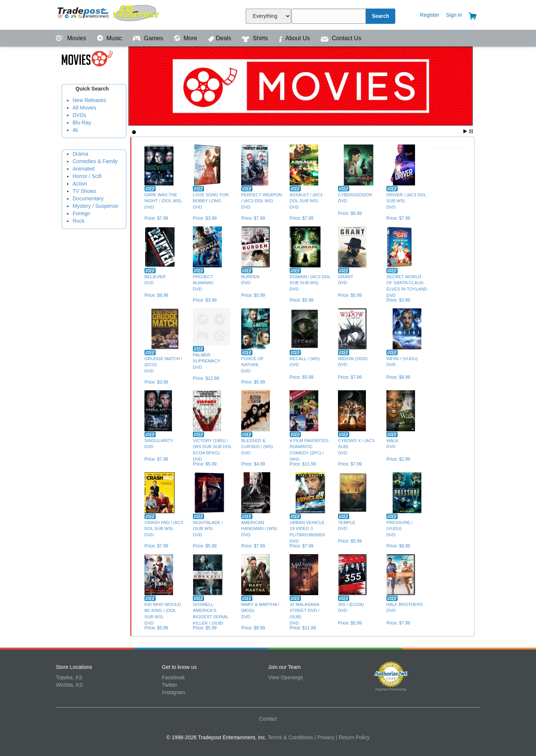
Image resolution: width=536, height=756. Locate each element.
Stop (471, 131)
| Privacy (324, 737)
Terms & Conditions (291, 737)
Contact (268, 719)
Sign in (454, 15)
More (186, 38)
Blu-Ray (82, 123)
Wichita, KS (69, 685)
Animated (84, 169)
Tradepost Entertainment (109, 14)
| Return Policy (353, 737)
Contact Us (341, 38)
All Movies (84, 108)
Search (381, 16)
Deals (220, 38)
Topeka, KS (69, 677)
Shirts (256, 38)
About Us (295, 38)
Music (111, 38)
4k (75, 130)
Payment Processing (391, 689)
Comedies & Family (95, 161)
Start (465, 131)
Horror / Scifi (87, 176)
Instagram (173, 692)
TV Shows (84, 191)
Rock (79, 221)
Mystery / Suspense (95, 206)
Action (80, 184)
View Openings (285, 677)
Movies (72, 38)
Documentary (88, 198)
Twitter (170, 685)
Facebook (173, 677)
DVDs (79, 115)
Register (430, 15)
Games (149, 38)
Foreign (81, 213)
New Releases (89, 100)
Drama (80, 154)
